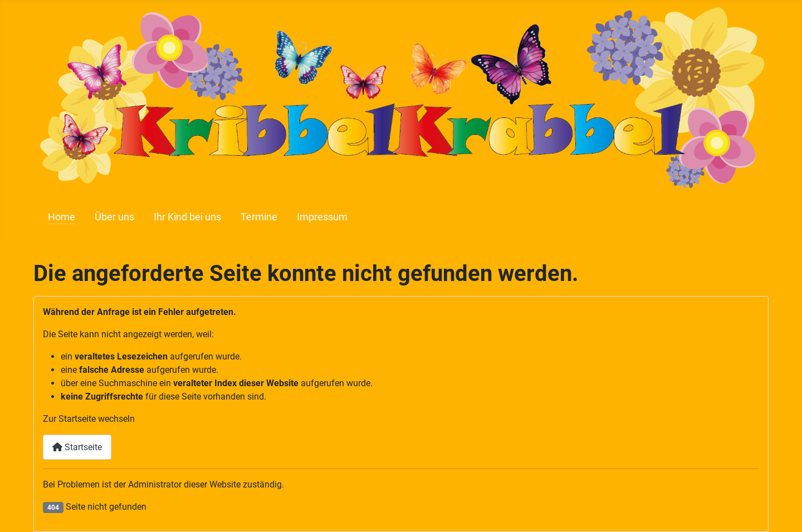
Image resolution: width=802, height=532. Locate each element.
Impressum (322, 217)
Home (62, 217)
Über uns (114, 217)
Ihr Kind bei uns (187, 217)
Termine (259, 217)
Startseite (77, 447)
